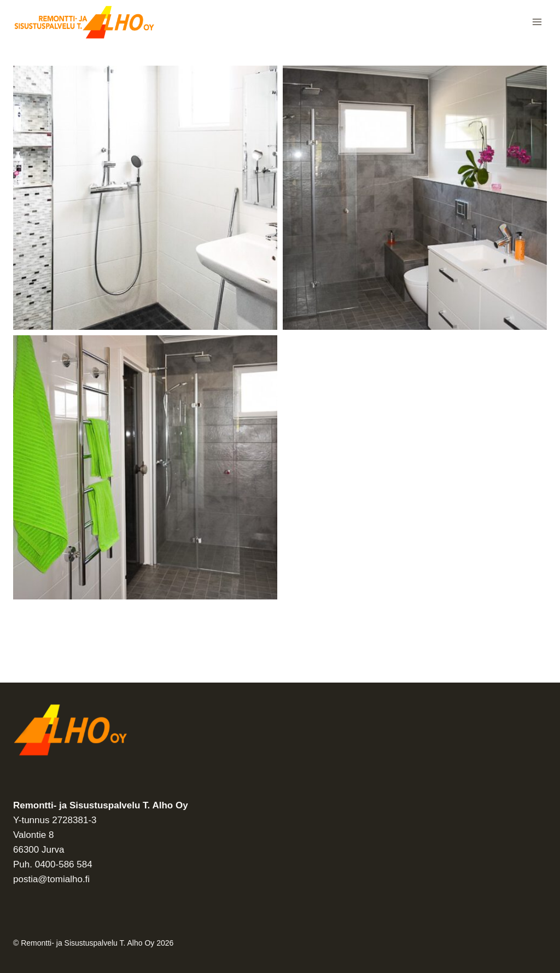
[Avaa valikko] (537, 22)
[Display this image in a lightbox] (145, 198)
